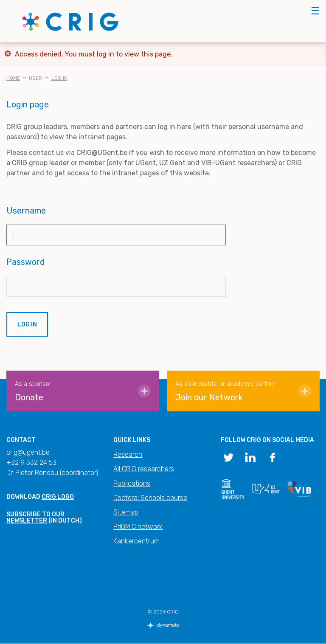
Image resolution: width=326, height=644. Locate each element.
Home (13, 78)
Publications (132, 483)
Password (26, 262)
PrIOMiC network (138, 527)
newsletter (27, 521)
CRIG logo (58, 497)
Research (128, 454)
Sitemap (126, 512)
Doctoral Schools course (150, 498)
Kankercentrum (136, 541)
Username (26, 211)
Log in (59, 78)
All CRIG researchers (144, 469)
